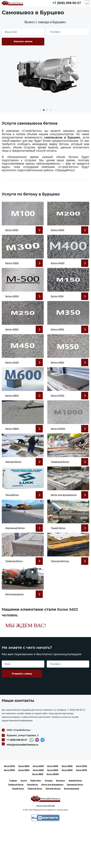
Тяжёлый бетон (35, 831)
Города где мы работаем (45, 848)
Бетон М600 (67, 813)
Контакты (61, 823)
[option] (45, 76)
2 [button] (44, 110)
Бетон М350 (24, 813)
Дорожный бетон (75, 827)
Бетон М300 (38, 809)
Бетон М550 (53, 813)
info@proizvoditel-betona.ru (23, 787)
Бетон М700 (82, 813)
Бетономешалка (72, 831)
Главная (13, 823)
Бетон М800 (38, 817)
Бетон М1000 (53, 817)
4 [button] (51, 110)
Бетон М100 (9, 809)
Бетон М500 (67, 809)
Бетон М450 (38, 813)
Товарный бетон (16, 827)
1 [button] (40, 110)
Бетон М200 (24, 809)
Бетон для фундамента (52, 827)
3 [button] (47, 110)
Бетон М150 (82, 809)
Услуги (24, 823)
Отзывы (49, 823)
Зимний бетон (75, 823)
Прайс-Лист (36, 823)
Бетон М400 (53, 809)
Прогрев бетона (53, 831)
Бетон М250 (9, 813)
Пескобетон (32, 827)
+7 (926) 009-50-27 (67, 3)
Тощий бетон (18, 831)
